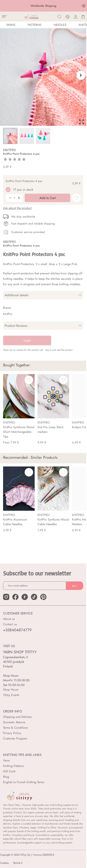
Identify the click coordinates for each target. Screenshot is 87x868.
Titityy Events (11, 695)
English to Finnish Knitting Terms (24, 782)
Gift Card (9, 771)
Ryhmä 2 (18, 863)
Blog (6, 777)
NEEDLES (60, 25)
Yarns (6, 760)
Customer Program (15, 738)
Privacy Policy (12, 733)
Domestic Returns (14, 722)
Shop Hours (11, 690)
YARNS (11, 25)
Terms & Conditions (15, 728)
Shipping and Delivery (17, 717)
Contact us (10, 624)
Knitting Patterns (13, 766)
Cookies (4, 863)
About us (9, 619)
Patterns (35, 25)
